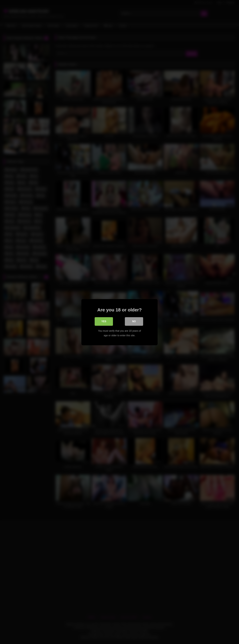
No (134, 321)
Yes (104, 321)
